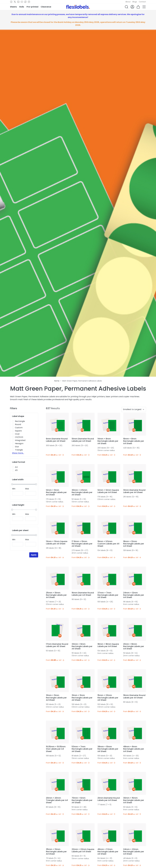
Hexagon (19, 443)
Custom (19, 428)
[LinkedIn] (18, 2)
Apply (34, 555)
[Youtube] (22, 2)
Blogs (135, 2)
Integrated (20, 440)
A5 (16, 470)
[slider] (12, 484)
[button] (127, 7)
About (128, 2)
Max (27, 489)
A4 (16, 467)
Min (14, 489)
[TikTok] (25, 2)
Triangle (19, 450)
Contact (142, 2)
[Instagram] (29, 2)
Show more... (18, 453)
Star (17, 447)
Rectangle (20, 421)
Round (18, 424)
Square (18, 431)
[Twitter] (15, 2)
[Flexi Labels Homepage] (78, 7)
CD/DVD (19, 437)
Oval (17, 434)
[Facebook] (11, 2)
